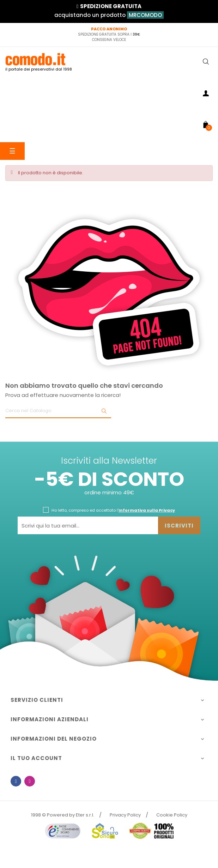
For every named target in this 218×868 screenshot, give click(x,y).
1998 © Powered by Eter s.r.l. (63, 815)
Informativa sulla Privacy (147, 510)
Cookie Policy (172, 815)
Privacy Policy (125, 815)
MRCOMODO (145, 15)
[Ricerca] (58, 411)
